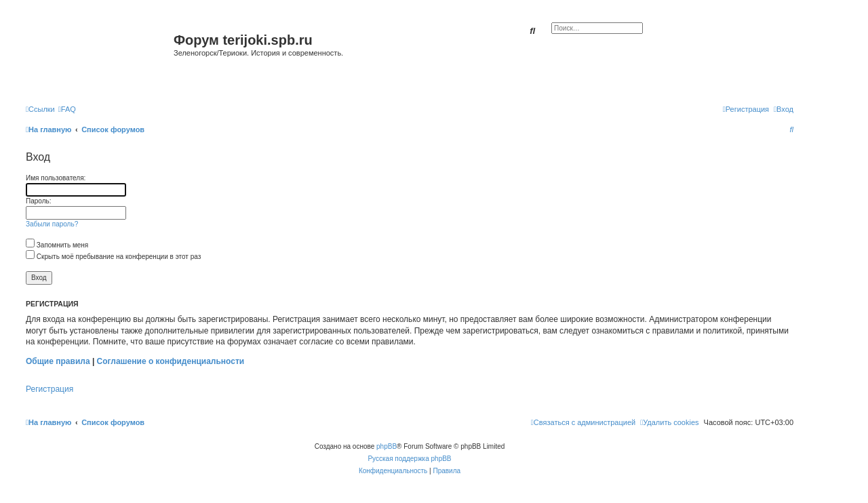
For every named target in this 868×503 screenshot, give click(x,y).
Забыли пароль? (52, 224)
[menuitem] (67, 109)
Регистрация (50, 389)
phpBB (387, 446)
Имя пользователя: (56, 178)
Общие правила (58, 361)
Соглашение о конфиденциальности (171, 361)
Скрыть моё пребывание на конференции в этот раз (113, 257)
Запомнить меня (57, 245)
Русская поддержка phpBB (409, 459)
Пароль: (38, 201)
